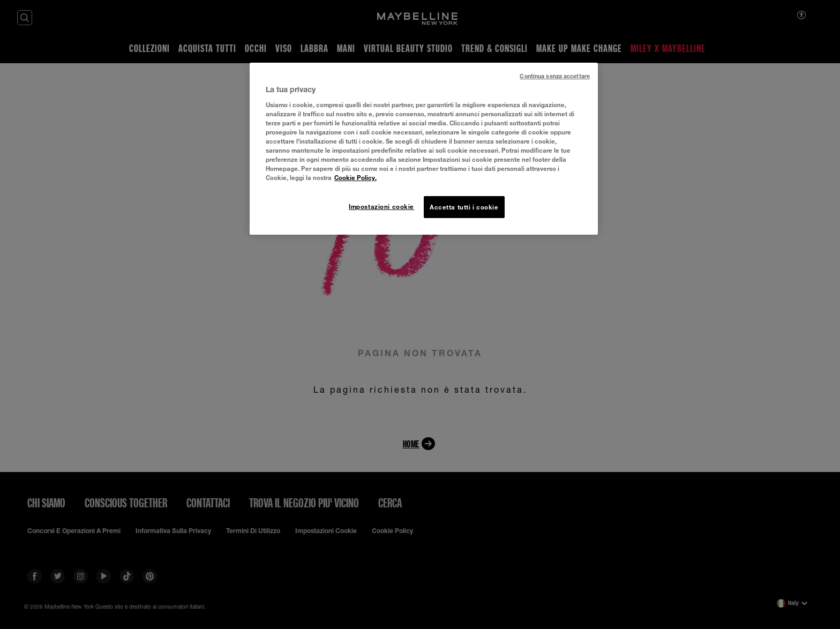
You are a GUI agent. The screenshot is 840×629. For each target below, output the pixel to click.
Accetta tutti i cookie (464, 207)
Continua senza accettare (555, 76)
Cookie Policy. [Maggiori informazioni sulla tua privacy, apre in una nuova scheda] (355, 178)
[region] (424, 149)
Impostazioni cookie (381, 207)
